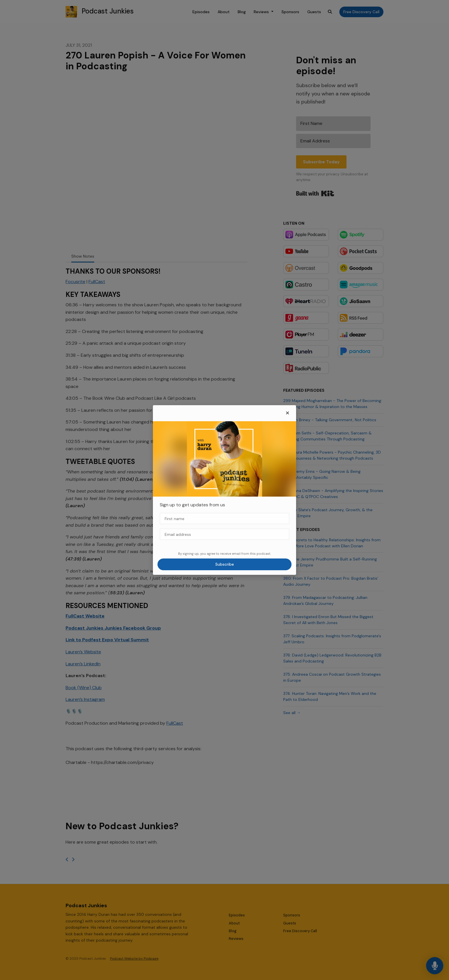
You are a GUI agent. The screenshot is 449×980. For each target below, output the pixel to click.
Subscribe (225, 564)
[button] (287, 413)
